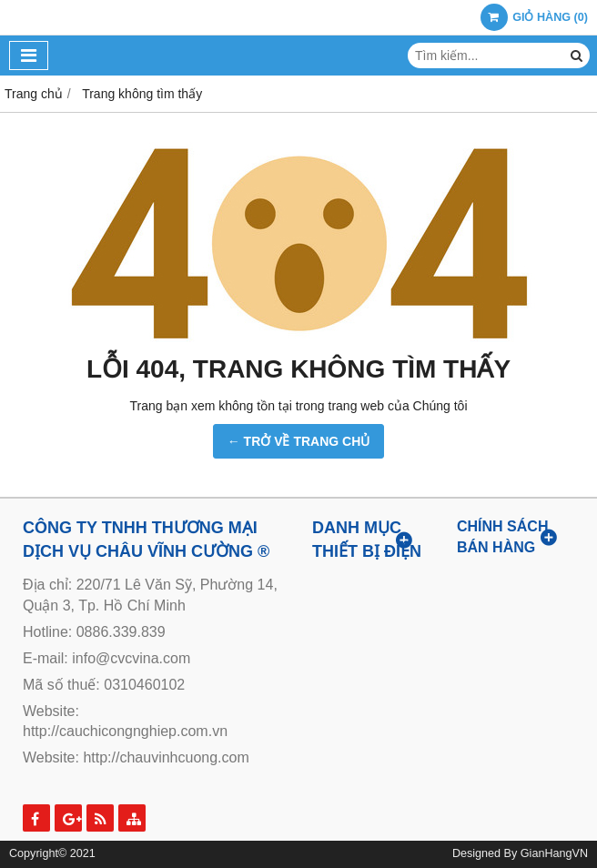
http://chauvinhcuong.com (166, 757)
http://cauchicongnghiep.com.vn (125, 731)
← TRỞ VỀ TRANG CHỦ (299, 441)
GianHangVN (554, 853)
